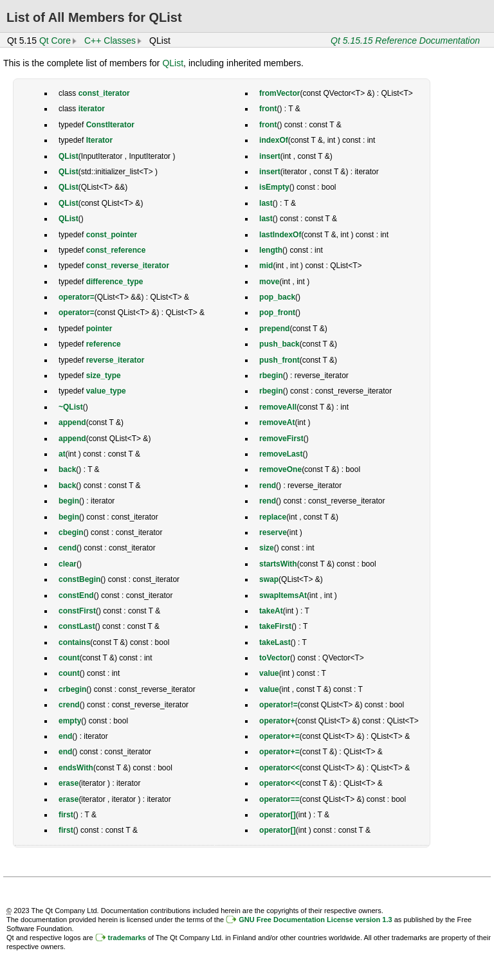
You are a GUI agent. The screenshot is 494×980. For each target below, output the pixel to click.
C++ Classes (110, 41)
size (267, 548)
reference (104, 344)
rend (268, 485)
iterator (92, 109)
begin (69, 501)
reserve (273, 532)
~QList (71, 407)
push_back (279, 344)
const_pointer (112, 235)
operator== (279, 799)
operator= (77, 297)
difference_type (115, 282)
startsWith (278, 564)
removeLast (281, 454)
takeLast (275, 642)
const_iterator (104, 93)
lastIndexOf (280, 235)
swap (269, 579)
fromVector (279, 93)
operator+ (277, 721)
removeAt (277, 422)
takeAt (271, 611)
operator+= (279, 736)
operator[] (278, 815)
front (268, 109)
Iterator (99, 140)
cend (68, 548)
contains (74, 642)
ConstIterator (110, 125)
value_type (106, 391)
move (269, 282)
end (65, 736)
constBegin (79, 579)
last (266, 203)
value (269, 673)
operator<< (279, 768)
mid (266, 266)
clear (68, 564)
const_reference (116, 250)
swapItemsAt (283, 595)
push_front (279, 360)
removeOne (280, 469)
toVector (275, 658)
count (69, 658)
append (72, 422)
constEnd (76, 595)
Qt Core (55, 41)
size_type (104, 376)
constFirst (77, 611)
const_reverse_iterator (128, 266)
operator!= (279, 705)
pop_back (277, 297)
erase (69, 783)
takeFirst (275, 626)
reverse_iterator (115, 360)
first (66, 815)
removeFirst (281, 439)
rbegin (271, 376)
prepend (274, 329)
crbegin (72, 689)
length (271, 250)
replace (273, 517)
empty (70, 721)
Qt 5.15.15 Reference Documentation (405, 41)
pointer (99, 329)
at (62, 454)
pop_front (277, 313)
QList (173, 63)
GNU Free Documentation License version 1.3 (315, 920)
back (67, 469)
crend (69, 705)
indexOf (274, 140)
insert (270, 156)
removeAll (278, 407)
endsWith (76, 768)
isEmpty (274, 187)
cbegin (71, 532)
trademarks (127, 938)
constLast (77, 626)
